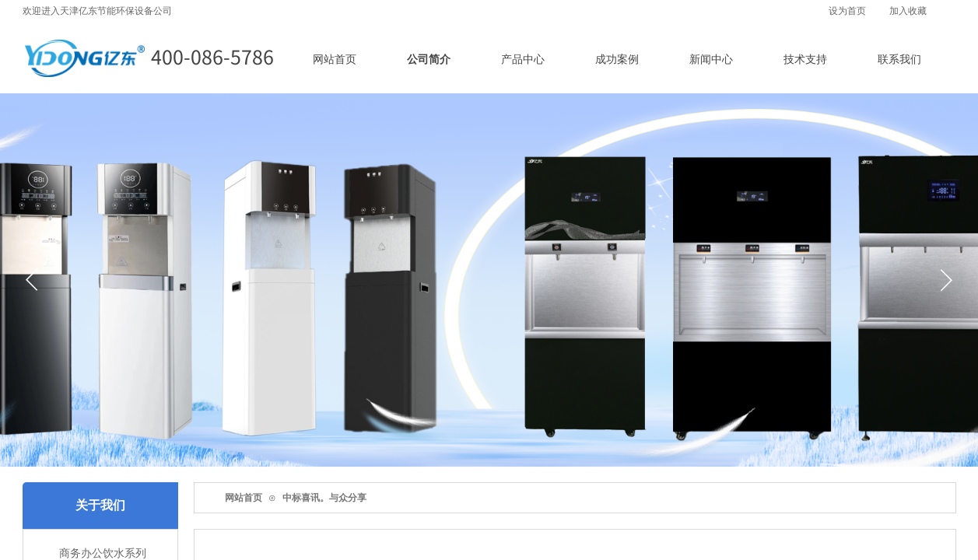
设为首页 (847, 11)
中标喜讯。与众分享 (324, 498)
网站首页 (244, 498)
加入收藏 (908, 11)
